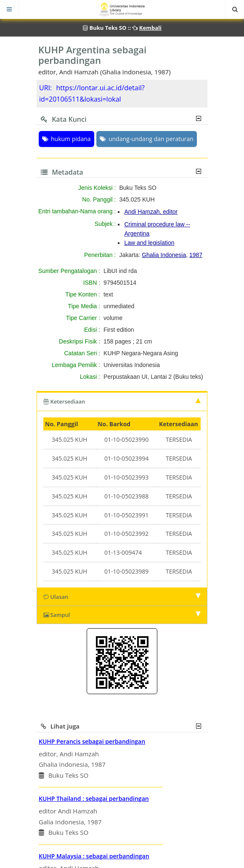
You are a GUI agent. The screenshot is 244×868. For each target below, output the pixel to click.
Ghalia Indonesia (164, 255)
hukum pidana (66, 139)
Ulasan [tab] (122, 597)
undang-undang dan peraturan (147, 139)
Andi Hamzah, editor (151, 212)
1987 (196, 255)
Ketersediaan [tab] (122, 401)
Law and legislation (149, 243)
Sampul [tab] (122, 615)
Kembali (150, 28)
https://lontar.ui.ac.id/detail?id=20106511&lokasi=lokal (92, 93)
